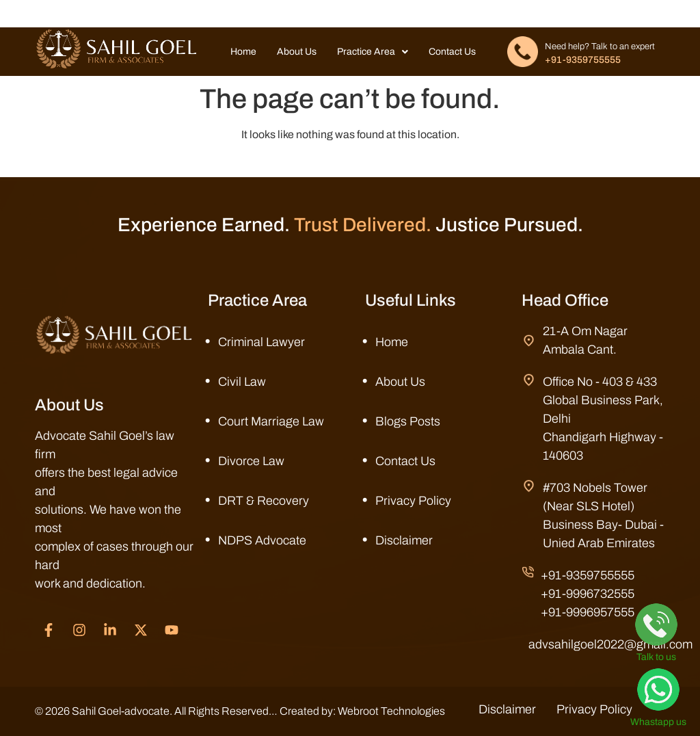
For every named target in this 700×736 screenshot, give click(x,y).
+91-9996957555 (588, 612)
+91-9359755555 (583, 60)
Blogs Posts (408, 421)
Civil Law (242, 382)
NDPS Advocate (262, 540)
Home (243, 52)
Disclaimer (404, 540)
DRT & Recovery (264, 501)
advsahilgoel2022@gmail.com (610, 644)
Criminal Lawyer (261, 342)
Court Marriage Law (271, 421)
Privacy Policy (413, 501)
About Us (297, 52)
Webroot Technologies (391, 711)
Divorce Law (251, 461)
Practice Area (373, 52)
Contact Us (452, 52)
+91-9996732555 (588, 594)
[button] (373, 52)
